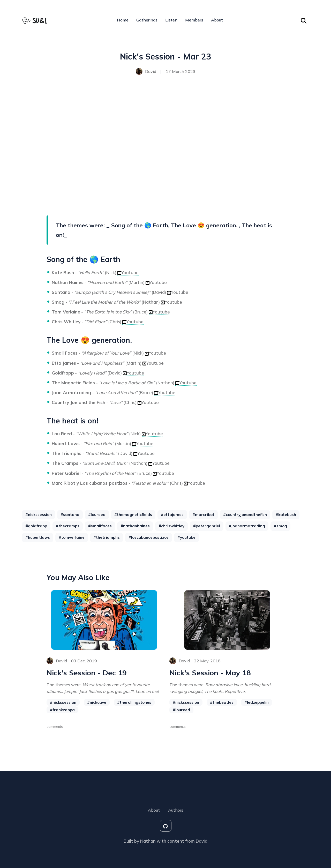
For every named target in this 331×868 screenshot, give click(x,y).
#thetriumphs (107, 537)
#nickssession (39, 515)
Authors (176, 810)
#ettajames (172, 515)
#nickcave (97, 703)
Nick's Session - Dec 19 (87, 673)
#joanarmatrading (247, 526)
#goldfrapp (36, 526)
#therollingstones (134, 703)
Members (194, 20)
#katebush (286, 515)
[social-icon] (166, 826)
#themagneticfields (133, 515)
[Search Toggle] (304, 20)
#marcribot (203, 515)
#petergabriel (207, 526)
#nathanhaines (135, 526)
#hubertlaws (38, 537)
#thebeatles (222, 703)
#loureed (97, 515)
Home (123, 20)
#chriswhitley (171, 526)
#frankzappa (62, 710)
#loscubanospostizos (149, 537)
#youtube (186, 537)
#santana (70, 515)
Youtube (128, 272)
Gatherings (147, 20)
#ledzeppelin (257, 703)
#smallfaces (100, 526)
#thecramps (68, 526)
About (217, 20)
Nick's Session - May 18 (210, 673)
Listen (171, 20)
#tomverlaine (72, 537)
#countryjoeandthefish (245, 515)
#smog (280, 526)
